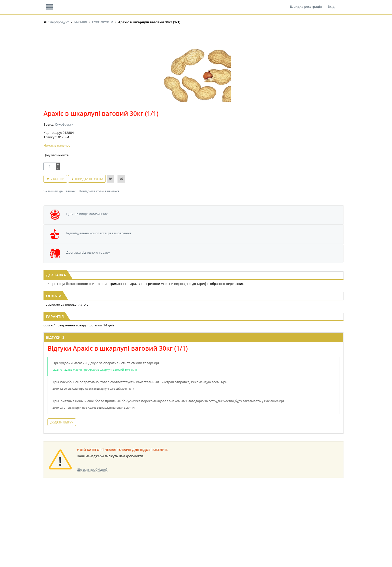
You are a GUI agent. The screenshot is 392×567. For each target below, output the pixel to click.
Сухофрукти (172, 80)
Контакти (127, 4)
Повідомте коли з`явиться (207, 132)
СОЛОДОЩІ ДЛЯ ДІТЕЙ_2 (229, 503)
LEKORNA (92, 498)
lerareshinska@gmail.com (84, 555)
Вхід (331, 4)
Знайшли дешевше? (167, 132)
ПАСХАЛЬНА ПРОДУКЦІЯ (187, 517)
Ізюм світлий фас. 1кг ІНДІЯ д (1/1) (298, 225)
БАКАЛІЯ (50, 526)
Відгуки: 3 (126, 293)
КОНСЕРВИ (135, 517)
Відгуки (78, 4)
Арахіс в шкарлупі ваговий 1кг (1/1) (94, 225)
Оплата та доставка (151, 53)
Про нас (55, 4)
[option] (93, 116)
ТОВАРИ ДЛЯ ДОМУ (225, 517)
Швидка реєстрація (306, 4)
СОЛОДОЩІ (220, 498)
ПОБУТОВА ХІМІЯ (266, 517)
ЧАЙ (47, 517)
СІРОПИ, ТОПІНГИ (140, 512)
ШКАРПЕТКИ (262, 512)
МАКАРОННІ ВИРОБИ (143, 526)
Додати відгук (133, 382)
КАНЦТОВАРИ (263, 507)
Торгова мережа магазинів (193, 407)
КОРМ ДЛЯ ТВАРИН (141, 522)
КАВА (47, 522)
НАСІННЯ (92, 503)
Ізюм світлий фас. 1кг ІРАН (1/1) (196, 225)
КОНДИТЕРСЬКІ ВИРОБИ (145, 507)
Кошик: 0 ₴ (313, 53)
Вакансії (102, 4)
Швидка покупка (216, 122)
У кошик (184, 122)
